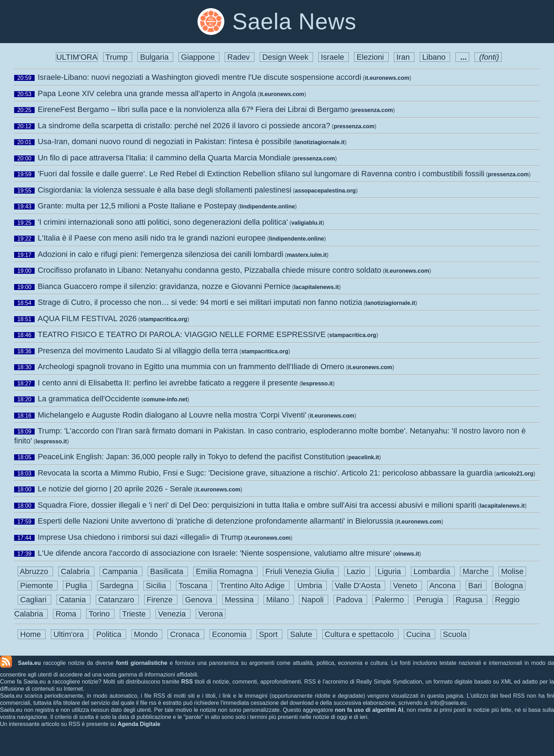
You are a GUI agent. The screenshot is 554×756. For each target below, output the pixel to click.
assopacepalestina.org (325, 191)
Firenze (161, 600)
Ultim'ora (70, 634)
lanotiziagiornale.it (320, 142)
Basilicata (168, 571)
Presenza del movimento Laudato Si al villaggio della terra (138, 351)
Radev (240, 57)
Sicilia (157, 586)
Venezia (173, 614)
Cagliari (34, 600)
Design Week (286, 57)
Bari (476, 586)
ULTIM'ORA (77, 57)
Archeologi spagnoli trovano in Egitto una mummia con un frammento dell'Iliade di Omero (191, 367)
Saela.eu (30, 663)
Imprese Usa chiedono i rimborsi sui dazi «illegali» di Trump (140, 537)
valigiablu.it (307, 223)
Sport (269, 634)
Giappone (199, 57)
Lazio (357, 571)
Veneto (406, 586)
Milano (279, 600)
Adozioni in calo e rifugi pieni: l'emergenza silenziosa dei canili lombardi (161, 254)
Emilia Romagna (225, 571)
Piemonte (38, 586)
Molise (512, 571)
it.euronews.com (387, 78)
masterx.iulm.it (307, 255)
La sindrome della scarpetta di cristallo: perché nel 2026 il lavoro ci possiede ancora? (184, 126)
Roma (67, 614)
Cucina (420, 634)
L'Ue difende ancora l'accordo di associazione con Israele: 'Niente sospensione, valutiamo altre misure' (215, 553)
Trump (118, 57)
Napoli (314, 600)
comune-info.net (165, 399)
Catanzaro (117, 600)
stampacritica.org (164, 319)
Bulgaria (155, 57)
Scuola (455, 634)
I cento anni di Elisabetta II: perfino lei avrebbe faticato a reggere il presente (168, 383)
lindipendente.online (267, 206)
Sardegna (118, 586)
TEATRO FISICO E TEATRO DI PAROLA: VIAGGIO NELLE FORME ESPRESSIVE (182, 334)
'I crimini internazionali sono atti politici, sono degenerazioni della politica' (163, 222)
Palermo (390, 600)
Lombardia (433, 571)
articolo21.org (515, 474)
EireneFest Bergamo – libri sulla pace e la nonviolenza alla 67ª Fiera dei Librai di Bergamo (193, 109)
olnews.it (407, 554)
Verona (211, 614)
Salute (302, 634)
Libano (435, 57)
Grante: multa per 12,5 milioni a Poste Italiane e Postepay (137, 206)
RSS (187, 682)
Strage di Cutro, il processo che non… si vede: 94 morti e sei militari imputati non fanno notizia (200, 302)
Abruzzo (35, 571)
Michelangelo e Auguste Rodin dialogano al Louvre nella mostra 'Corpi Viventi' (172, 415)
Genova (200, 600)
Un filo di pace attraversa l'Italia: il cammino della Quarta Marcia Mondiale (164, 158)
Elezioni (371, 57)
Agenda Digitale (139, 724)
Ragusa (470, 600)
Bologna (509, 586)
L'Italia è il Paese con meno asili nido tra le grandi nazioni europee (152, 238)
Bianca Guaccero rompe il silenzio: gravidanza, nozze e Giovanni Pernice (164, 286)
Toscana (194, 586)
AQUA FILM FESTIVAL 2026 (87, 318)
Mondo (147, 634)
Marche (477, 571)
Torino (100, 614)
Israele (334, 57)
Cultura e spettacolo (360, 634)
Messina (240, 600)
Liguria (390, 571)
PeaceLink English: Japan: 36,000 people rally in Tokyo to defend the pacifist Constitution (191, 457)
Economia (230, 634)
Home (32, 634)
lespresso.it (317, 383)
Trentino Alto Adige (253, 586)
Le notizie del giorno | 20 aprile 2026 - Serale (115, 489)
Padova (350, 600)
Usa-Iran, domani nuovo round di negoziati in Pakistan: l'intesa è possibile (165, 141)
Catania (73, 600)
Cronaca (186, 634)
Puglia (77, 586)
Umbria (311, 586)
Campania (121, 571)
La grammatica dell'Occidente (89, 399)
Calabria (76, 571)
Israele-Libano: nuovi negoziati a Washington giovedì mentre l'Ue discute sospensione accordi (200, 77)
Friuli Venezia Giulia (301, 571)
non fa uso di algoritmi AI (369, 710)
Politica (110, 634)
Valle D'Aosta (359, 586)
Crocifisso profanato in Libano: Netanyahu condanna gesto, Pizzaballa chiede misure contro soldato (210, 270)
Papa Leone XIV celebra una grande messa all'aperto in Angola (147, 93)
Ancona (444, 586)
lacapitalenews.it (316, 287)
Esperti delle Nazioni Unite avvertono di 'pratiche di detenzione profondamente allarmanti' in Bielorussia (216, 521)
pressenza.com (373, 110)
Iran (404, 57)
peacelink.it (364, 457)
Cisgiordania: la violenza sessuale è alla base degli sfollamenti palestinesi (165, 190)
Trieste (135, 614)
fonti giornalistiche (142, 663)
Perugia (431, 600)
